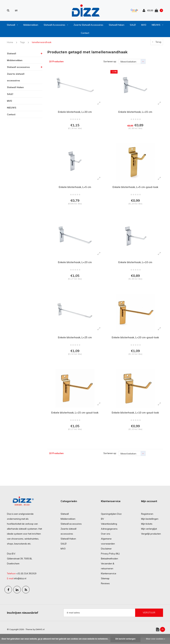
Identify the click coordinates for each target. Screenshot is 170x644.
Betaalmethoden (109, 565)
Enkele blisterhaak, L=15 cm (135, 113)
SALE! (133, 26)
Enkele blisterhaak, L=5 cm (75, 189)
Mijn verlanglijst (149, 535)
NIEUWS (157, 26)
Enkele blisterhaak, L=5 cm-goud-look (135, 189)
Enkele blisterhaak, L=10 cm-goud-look (135, 418)
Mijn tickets (147, 530)
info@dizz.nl (20, 585)
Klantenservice (109, 580)
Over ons (106, 540)
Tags (22, 43)
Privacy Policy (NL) (110, 560)
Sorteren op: (110, 63)
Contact (85, 34)
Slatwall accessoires (56, 26)
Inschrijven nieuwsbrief (23, 619)
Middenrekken (31, 26)
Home (10, 43)
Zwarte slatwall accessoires (88, 26)
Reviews (105, 590)
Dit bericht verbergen (125, 639)
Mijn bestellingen (150, 525)
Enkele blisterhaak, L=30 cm (75, 113)
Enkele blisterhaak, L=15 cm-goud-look (75, 418)
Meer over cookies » (155, 639)
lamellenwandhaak (42, 43)
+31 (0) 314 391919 (26, 580)
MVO (144, 26)
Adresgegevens (109, 535)
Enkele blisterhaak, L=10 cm (135, 265)
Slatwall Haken (117, 26)
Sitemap (105, 585)
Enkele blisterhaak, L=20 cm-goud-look (135, 342)
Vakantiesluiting (109, 530)
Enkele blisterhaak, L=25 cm (75, 342)
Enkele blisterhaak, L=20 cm (75, 265)
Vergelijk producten (151, 540)
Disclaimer (106, 555)
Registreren (147, 520)
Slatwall (12, 26)
